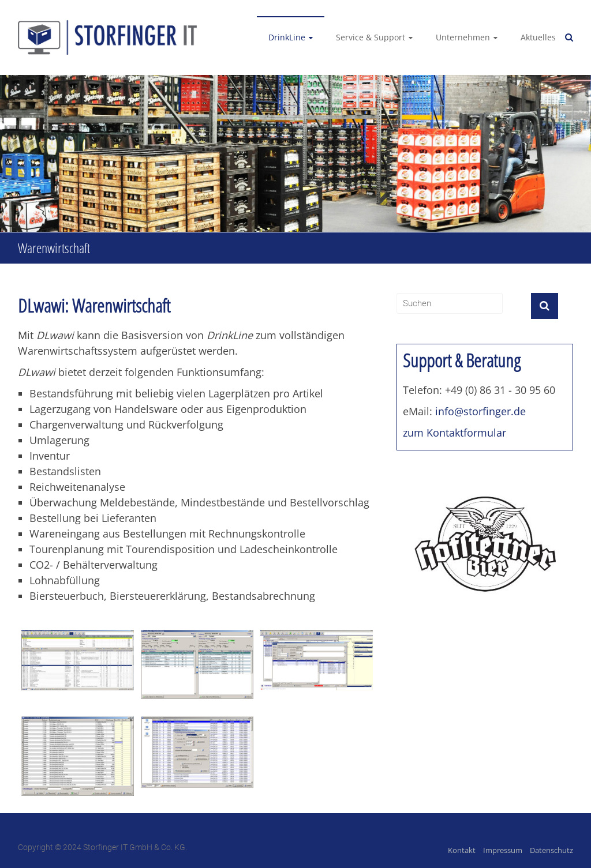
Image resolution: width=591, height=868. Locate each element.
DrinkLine (287, 37)
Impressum (503, 850)
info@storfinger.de (480, 411)
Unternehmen (463, 37)
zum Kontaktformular (455, 433)
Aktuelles (538, 37)
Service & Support (371, 37)
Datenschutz (551, 850)
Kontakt (462, 850)
